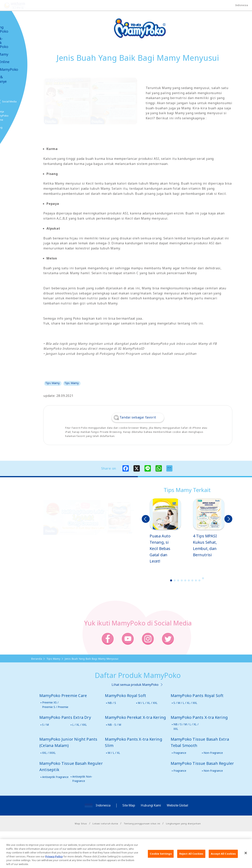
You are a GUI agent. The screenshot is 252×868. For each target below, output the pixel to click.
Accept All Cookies (223, 860)
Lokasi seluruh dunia (105, 823)
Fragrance (180, 753)
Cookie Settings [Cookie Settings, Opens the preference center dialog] (161, 860)
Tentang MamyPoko (15, 29)
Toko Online (15, 62)
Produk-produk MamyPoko (15, 43)
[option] (165, 531)
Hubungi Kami (151, 805)
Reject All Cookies (191, 860)
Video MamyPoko (20, 69)
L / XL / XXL (80, 725)
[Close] (246, 859)
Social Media (25, 102)
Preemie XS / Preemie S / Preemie (55, 705)
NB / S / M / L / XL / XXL (186, 726)
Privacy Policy (54, 862)
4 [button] (182, 580)
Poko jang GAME (12, 129)
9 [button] (199, 580)
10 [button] (203, 578)
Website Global (177, 805)
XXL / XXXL (49, 753)
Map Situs (81, 823)
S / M (45, 725)
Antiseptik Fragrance (55, 777)
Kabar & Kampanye (14, 79)
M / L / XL (114, 753)
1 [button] (171, 580)
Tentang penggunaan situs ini (142, 823)
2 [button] (175, 580)
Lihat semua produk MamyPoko (135, 685)
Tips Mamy (15, 54)
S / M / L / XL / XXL (185, 703)
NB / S (112, 703)
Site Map (129, 805)
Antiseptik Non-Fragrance (82, 779)
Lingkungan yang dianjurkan (183, 823)
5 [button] (185, 580)
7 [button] (192, 580)
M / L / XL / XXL (148, 703)
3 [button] (178, 580)
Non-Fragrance (213, 753)
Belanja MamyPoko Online (18, 116)
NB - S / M (114, 725)
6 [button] (189, 580)
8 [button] (196, 580)
